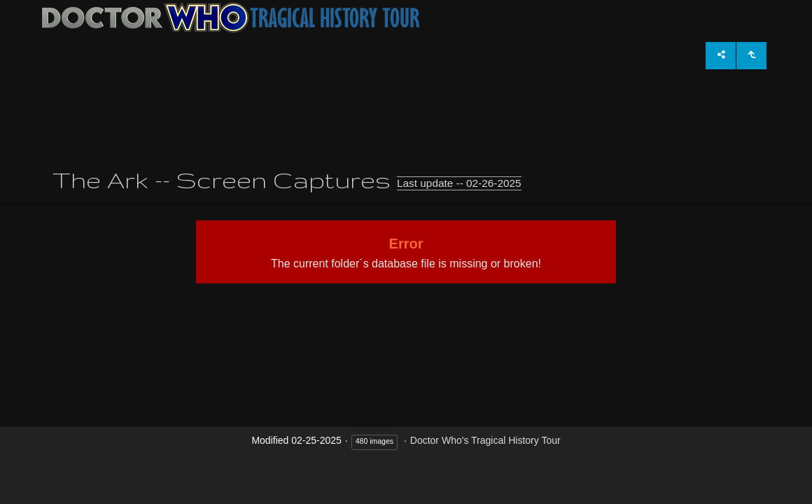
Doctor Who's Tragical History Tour (485, 440)
